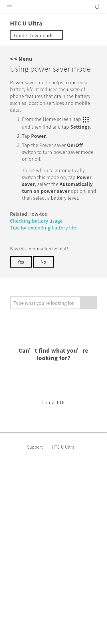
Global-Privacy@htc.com (67, 632)
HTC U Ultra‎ (66, 471)
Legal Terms (19, 618)
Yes (21, 286)
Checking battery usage (39, 244)
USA (57, 517)
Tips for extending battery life (46, 251)
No (45, 286)
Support (36, 471)
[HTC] (54, 7)
